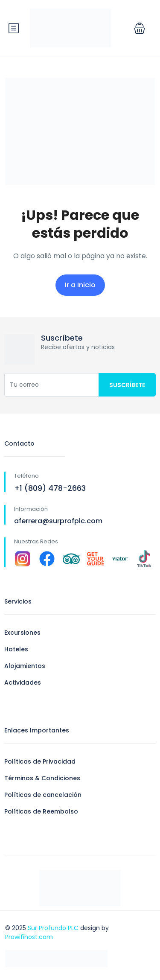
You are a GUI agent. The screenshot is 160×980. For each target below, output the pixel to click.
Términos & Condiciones (42, 778)
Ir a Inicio (80, 285)
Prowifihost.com (29, 937)
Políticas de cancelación (43, 795)
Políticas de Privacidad (40, 761)
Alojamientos (25, 666)
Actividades (23, 682)
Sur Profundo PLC (53, 928)
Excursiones (22, 633)
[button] (140, 28)
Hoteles (16, 649)
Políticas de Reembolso (41, 811)
